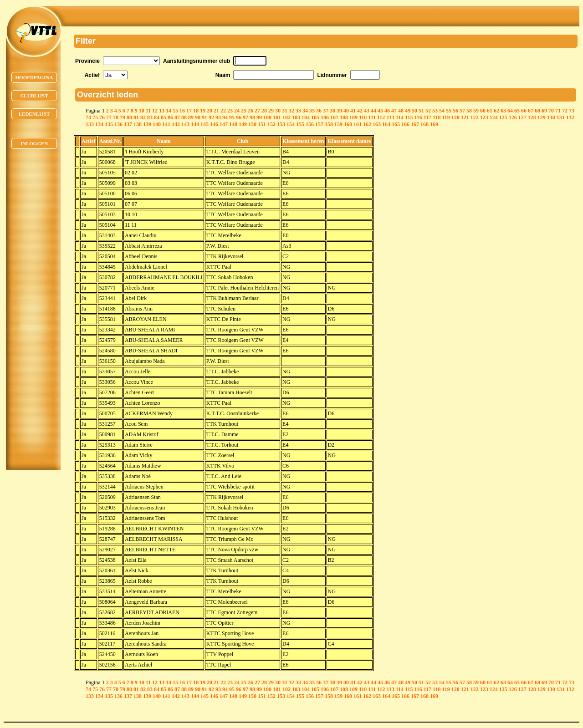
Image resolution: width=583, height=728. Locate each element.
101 (277, 117)
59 (476, 111)
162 (367, 124)
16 (182, 111)
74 (88, 117)
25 (244, 111)
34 (305, 111)
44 (373, 111)
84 (157, 117)
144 (195, 124)
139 (147, 124)
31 (285, 111)
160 (348, 124)
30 (278, 111)
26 (251, 111)
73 (572, 111)
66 (524, 111)
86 (170, 117)
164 (386, 124)
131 (561, 117)
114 (400, 117)
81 (136, 117)
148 (233, 124)
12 (155, 111)
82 (143, 117)
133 (90, 124)
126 (513, 117)
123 (484, 117)
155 (300, 124)
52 (428, 111)
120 (455, 117)
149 (243, 124)
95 (232, 117)
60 (483, 111)
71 (558, 111)
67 (531, 111)
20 (210, 111)
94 (225, 117)
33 (298, 111)
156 (310, 124)
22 (223, 111)
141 (166, 124)
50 (414, 111)
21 (216, 111)
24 (237, 111)
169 (434, 124)
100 (267, 117)
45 (380, 111)
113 (390, 117)
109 (353, 117)
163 (377, 124)
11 (148, 111)
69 (544, 111)
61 (490, 111)
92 (211, 117)
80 (129, 117)
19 (203, 111)
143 (185, 124)
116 (418, 117)
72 (565, 111)
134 (99, 124)
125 (503, 117)
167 (415, 124)
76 (102, 117)
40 (346, 111)
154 (291, 124)
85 (164, 117)
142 (176, 124)
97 (245, 117)
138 (138, 124)
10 (142, 111)
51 (421, 111)
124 (494, 117)
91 (205, 117)
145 (205, 124)
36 (319, 111)
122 (475, 117)
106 (325, 117)
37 (326, 111)
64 (510, 111)
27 (257, 111)
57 (462, 111)
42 (360, 111)
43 (367, 111)
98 (252, 117)
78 (116, 117)
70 (551, 111)
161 (358, 124)
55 (449, 111)
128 (532, 117)
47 (394, 111)
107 (334, 117)
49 (408, 111)
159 (338, 124)
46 (387, 111)
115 (409, 117)
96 (239, 117)
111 (372, 117)
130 (551, 117)
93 (218, 117)
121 (465, 117)
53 (435, 111)
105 (315, 117)
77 (109, 117)
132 (570, 117)
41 (353, 111)
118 (437, 117)
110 (363, 117)
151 (262, 124)
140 (157, 124)
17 (189, 111)
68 (537, 111)
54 (442, 111)
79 (123, 117)
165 (396, 124)
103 (296, 117)
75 (95, 117)
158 (329, 124)
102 (286, 117)
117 (427, 117)
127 (522, 117)
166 (405, 124)
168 (424, 124)
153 (281, 124)
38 (332, 111)
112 (381, 117)
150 (252, 124)
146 (214, 124)
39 (339, 111)
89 (191, 117)
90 (198, 117)
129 (542, 117)
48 (401, 111)
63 (503, 111)
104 (306, 117)
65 (517, 111)
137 (128, 124)
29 (271, 111)
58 (469, 111)
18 (196, 111)
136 (118, 124)
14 (169, 111)
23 (230, 111)
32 (291, 111)
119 (446, 117)
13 (162, 111)
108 (344, 117)
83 (150, 117)
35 (312, 111)
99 (259, 117)
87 (177, 117)
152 (271, 124)
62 (496, 111)
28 (264, 111)
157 (319, 124)
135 (109, 124)
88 (184, 117)
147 (224, 124)
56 (455, 111)
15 (175, 111)
